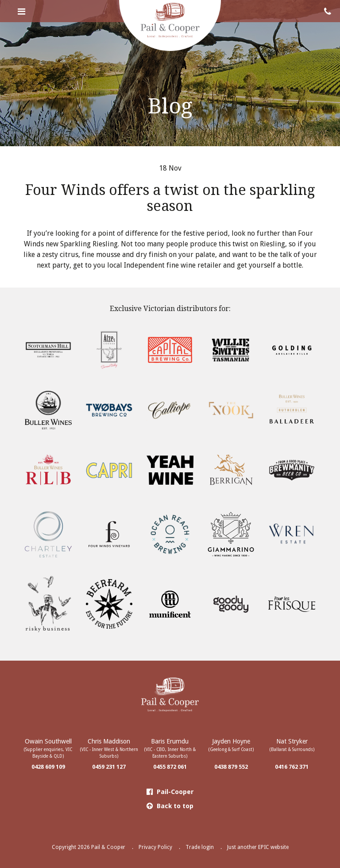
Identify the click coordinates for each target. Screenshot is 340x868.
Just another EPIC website (258, 847)
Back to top (170, 806)
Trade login (200, 847)
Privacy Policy (155, 847)
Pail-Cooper (170, 792)
